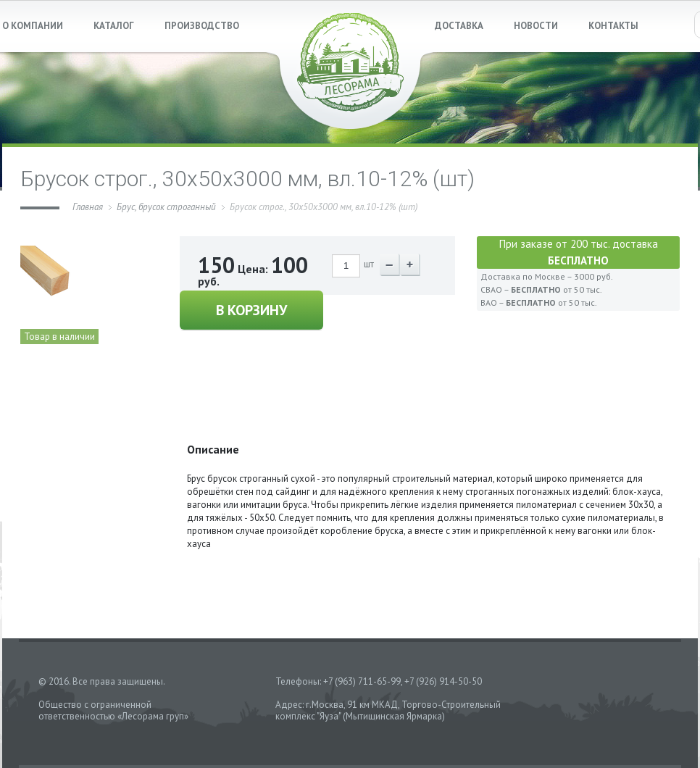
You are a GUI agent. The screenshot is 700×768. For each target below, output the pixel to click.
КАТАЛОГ (114, 26)
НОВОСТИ (536, 26)
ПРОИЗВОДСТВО (202, 26)
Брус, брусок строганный (166, 207)
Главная (88, 207)
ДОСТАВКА (459, 26)
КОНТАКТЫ (613, 26)
